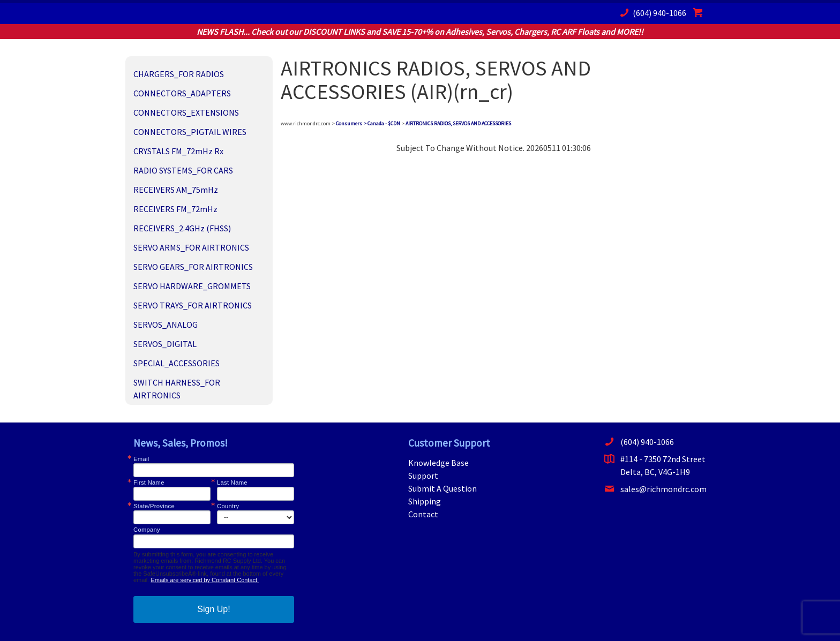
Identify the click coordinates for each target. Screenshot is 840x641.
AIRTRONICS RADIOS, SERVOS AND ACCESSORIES (458, 123)
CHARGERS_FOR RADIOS (179, 74)
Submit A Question (442, 488)
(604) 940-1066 (651, 13)
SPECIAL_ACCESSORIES (177, 363)
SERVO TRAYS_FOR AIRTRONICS (193, 305)
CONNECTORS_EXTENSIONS (186, 112)
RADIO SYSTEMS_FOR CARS (183, 170)
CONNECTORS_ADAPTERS (182, 93)
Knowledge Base (438, 463)
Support (423, 476)
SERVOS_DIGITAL (165, 344)
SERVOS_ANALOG (166, 325)
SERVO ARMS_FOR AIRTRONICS (191, 247)
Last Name (232, 483)
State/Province (154, 506)
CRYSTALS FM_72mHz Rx (178, 151)
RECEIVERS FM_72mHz (175, 209)
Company (147, 530)
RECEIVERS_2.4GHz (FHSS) (182, 228)
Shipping (425, 501)
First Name (149, 483)
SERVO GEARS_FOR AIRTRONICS (193, 267)
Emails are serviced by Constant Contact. (205, 580)
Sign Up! (213, 609)
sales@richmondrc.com (655, 489)
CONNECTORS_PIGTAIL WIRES (190, 132)
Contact (423, 514)
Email (141, 459)
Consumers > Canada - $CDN (368, 123)
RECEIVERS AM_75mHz (176, 190)
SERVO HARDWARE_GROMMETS (192, 286)
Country (228, 506)
